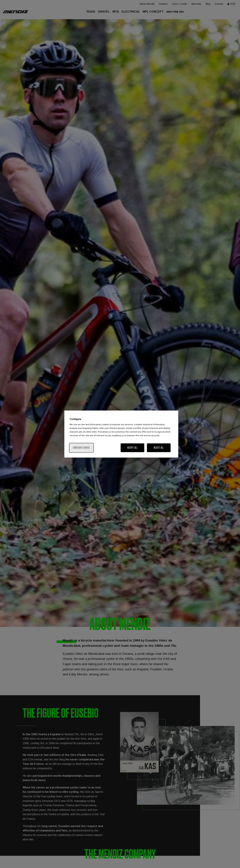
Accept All (132, 448)
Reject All (159, 448)
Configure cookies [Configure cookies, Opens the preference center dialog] (81, 448)
